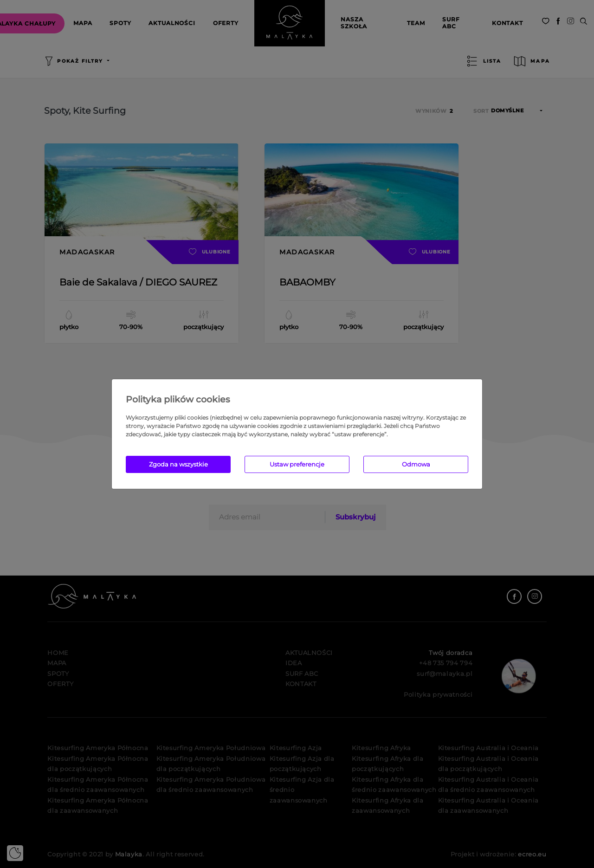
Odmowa (416, 464)
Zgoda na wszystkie (178, 464)
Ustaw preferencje (297, 464)
